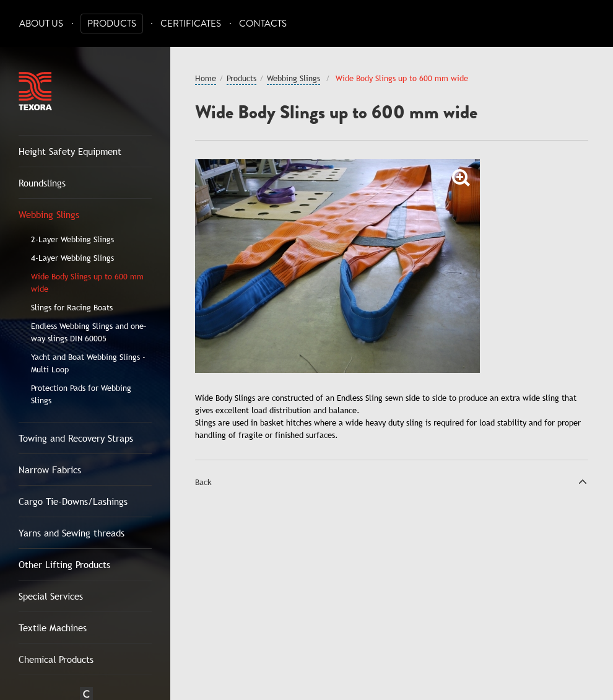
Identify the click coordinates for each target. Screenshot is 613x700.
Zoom (461, 178)
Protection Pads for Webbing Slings (81, 394)
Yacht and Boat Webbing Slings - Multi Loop (88, 363)
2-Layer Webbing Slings (72, 239)
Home (206, 78)
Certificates (191, 24)
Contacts (263, 24)
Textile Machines (53, 628)
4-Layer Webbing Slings (72, 258)
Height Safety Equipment (70, 151)
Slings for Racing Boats (72, 307)
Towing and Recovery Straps (76, 438)
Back (203, 482)
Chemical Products (56, 659)
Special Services (51, 596)
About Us (41, 24)
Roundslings (42, 183)
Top (583, 481)
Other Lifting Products (64, 564)
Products (112, 24)
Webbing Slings (49, 214)
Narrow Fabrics (50, 470)
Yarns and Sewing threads (72, 533)
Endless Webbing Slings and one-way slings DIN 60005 (89, 332)
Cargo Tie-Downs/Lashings (73, 501)
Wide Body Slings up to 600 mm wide (87, 282)
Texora (35, 91)
